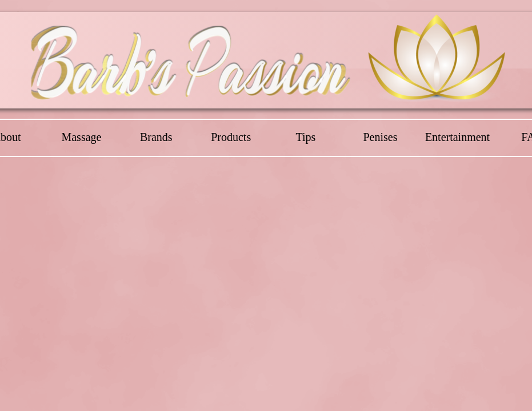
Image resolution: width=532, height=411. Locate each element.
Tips (305, 137)
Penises (380, 137)
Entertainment (457, 137)
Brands (156, 137)
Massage (81, 137)
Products (231, 137)
